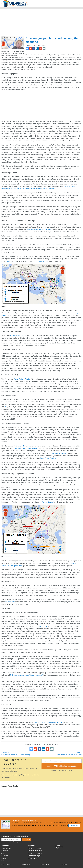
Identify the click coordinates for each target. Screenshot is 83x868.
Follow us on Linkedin (35, 853)
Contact (4, 858)
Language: (58, 845)
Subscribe (26, 839)
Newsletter (5, 856)
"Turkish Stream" (48, 502)
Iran (9, 261)
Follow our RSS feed (35, 858)
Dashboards (5, 851)
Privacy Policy (45, 864)
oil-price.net (20, 446)
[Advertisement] (35, 23)
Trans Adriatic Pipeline (22, 379)
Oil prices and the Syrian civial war (25, 448)
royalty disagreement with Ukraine (38, 229)
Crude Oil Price (6, 848)
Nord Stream (10, 602)
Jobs (3, 853)
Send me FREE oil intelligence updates (62, 766)
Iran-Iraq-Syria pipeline (60, 453)
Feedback (64, 864)
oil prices (5, 85)
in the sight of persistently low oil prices (48, 722)
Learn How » (74, 826)
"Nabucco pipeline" (42, 261)
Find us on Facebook (35, 851)
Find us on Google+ (34, 856)
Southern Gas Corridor (18, 336)
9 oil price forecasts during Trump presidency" (27, 675)
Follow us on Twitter (35, 848)
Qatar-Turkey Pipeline (48, 458)
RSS (3, 861)
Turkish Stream (42, 626)
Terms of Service (26, 864)
